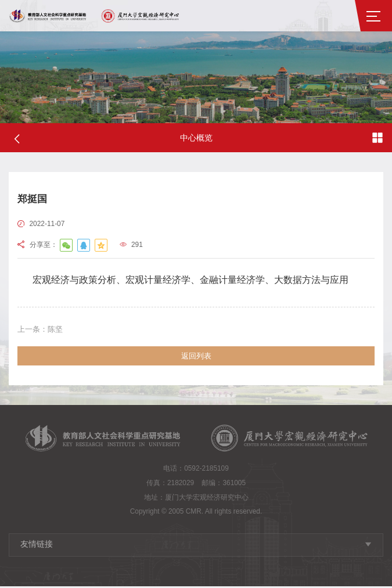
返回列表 (196, 357)
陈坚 (42, 330)
